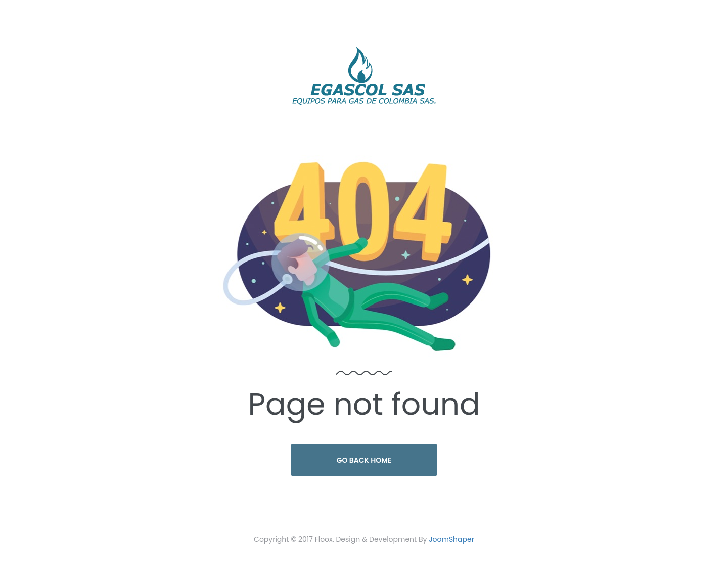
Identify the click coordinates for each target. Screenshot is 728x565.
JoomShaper (451, 539)
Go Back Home (364, 460)
